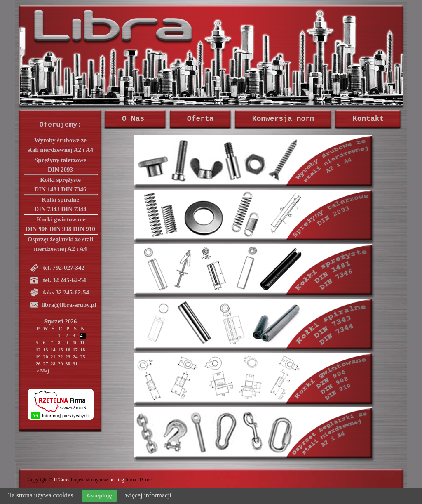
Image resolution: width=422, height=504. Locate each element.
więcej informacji (148, 495)
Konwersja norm (283, 119)
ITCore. (62, 480)
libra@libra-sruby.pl (69, 305)
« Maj (43, 371)
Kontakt (368, 119)
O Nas (135, 119)
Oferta (200, 119)
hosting (117, 480)
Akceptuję (99, 496)
